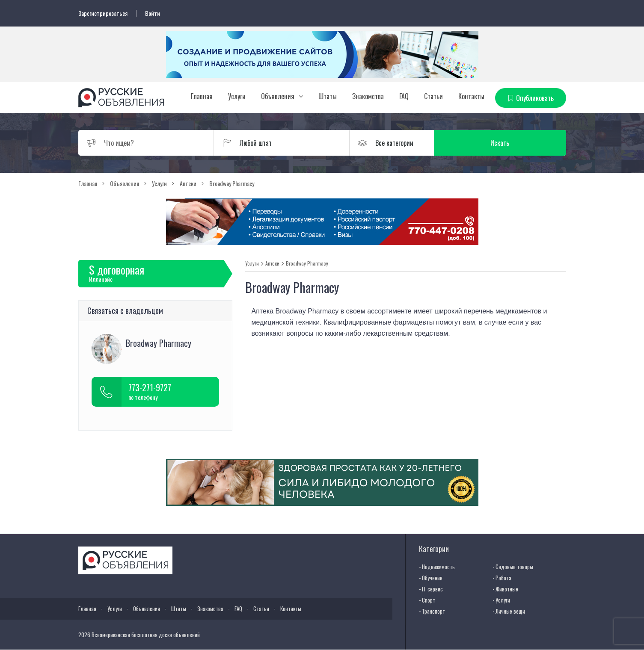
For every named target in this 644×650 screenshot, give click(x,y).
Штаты (328, 96)
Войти (153, 13)
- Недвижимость (437, 567)
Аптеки (272, 263)
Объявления (278, 96)
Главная (202, 96)
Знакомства (368, 96)
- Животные (505, 589)
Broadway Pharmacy (307, 263)
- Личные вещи (509, 611)
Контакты (471, 96)
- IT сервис (431, 589)
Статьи (433, 96)
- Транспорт (432, 611)
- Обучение (431, 578)
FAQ (404, 96)
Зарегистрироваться (103, 13)
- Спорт (427, 600)
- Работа (502, 578)
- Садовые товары (513, 567)
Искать (525, 143)
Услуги (237, 96)
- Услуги (501, 600)
